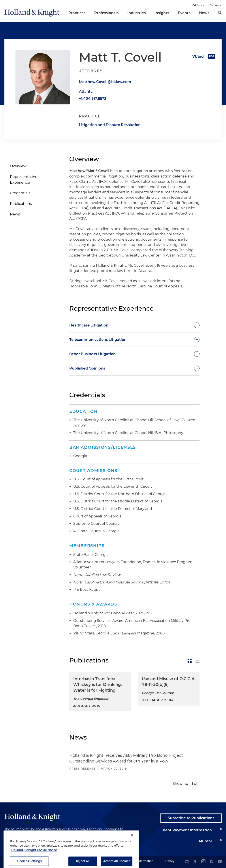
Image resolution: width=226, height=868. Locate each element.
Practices (77, 13)
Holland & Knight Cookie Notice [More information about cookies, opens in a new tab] (34, 863)
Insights (162, 13)
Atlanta (86, 92)
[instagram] (203, 862)
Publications (21, 204)
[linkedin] (187, 862)
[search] (220, 13)
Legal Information (141, 861)
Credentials (20, 193)
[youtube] (220, 862)
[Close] (132, 849)
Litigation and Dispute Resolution (110, 125)
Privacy (169, 861)
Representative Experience (24, 180)
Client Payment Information (186, 830)
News (204, 13)
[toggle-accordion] (134, 325)
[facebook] (211, 862)
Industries (137, 13)
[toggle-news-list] (198, 661)
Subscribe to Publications (191, 818)
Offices (198, 5)
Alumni (205, 841)
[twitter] (195, 862)
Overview (18, 166)
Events (184, 13)
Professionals (106, 13)
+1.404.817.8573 (93, 99)
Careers (216, 5)
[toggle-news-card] (190, 661)
